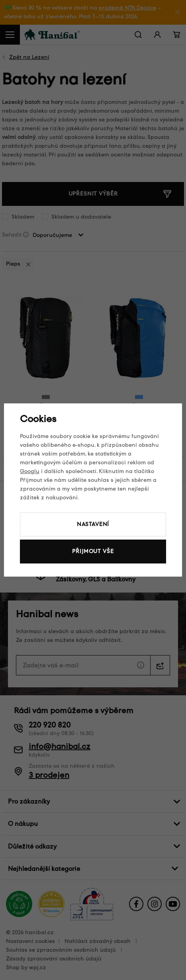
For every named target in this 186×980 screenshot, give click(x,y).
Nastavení (93, 524)
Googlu (30, 471)
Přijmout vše (93, 551)
